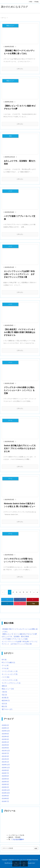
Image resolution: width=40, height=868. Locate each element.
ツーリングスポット (10, 671)
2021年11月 (6, 751)
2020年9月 (5, 770)
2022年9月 (5, 745)
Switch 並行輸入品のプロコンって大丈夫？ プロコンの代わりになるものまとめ (20, 448)
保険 (4, 686)
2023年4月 (5, 736)
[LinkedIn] (7, 603)
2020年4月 (5, 782)
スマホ (5, 668)
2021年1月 (5, 762)
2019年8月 (5, 798)
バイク (5, 677)
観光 (4, 706)
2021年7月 (5, 753)
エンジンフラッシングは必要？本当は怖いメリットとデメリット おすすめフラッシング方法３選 (19, 274)
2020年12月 (6, 765)
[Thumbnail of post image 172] (20, 371)
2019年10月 (6, 793)
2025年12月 (6, 731)
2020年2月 (5, 787)
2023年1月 (5, 742)
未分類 (5, 698)
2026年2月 (5, 725)
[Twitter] (7, 600)
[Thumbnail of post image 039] (20, 89)
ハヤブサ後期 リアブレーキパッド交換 (15, 639)
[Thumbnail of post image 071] (20, 144)
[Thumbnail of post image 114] (20, 34)
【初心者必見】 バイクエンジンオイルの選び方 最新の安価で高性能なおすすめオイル (20, 332)
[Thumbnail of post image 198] (20, 199)
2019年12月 (6, 790)
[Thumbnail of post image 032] (20, 429)
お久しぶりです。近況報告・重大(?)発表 (15, 636)
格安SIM (6, 701)
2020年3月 (5, 784)
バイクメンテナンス (10, 680)
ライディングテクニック (11, 683)
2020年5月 (5, 779)
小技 (4, 692)
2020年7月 (5, 773)
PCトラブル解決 (8, 662)
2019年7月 (5, 801)
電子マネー (7, 709)
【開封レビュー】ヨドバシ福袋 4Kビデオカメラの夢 (19, 634)
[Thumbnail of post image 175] (20, 254)
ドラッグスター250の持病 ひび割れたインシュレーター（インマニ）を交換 (19, 390)
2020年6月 (5, 776)
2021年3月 (5, 756)
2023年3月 (5, 739)
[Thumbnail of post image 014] (20, 542)
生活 (4, 704)
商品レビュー (8, 689)
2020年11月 (6, 768)
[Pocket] (20, 603)
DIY (4, 660)
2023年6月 (5, 734)
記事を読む (20, 69)
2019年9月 (5, 796)
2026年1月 (5, 728)
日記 (4, 695)
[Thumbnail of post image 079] (20, 312)
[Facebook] (20, 600)
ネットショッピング (10, 674)
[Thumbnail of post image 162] (20, 487)
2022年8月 (5, 748)
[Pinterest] (33, 600)
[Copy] (33, 603)
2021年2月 (5, 759)
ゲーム (5, 665)
